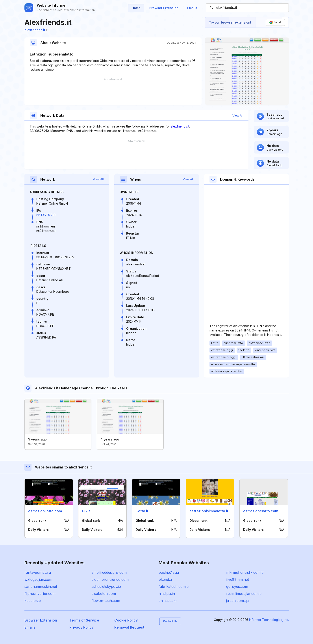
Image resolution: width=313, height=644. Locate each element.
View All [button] (238, 115)
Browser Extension (164, 8)
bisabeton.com (104, 594)
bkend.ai (166, 579)
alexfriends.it (36, 30)
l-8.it (86, 511)
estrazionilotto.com (45, 511)
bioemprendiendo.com (110, 579)
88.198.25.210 (46, 215)
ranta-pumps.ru (38, 572)
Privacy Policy (81, 627)
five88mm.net (238, 579)
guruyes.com (237, 587)
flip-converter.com (40, 594)
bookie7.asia (169, 572)
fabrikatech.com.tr (174, 587)
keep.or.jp (33, 601)
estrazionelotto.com (261, 511)
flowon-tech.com (106, 601)
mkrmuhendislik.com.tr (245, 572)
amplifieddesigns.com (109, 572)
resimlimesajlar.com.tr (244, 594)
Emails (192, 8)
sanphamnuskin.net (41, 587)
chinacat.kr (168, 601)
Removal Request (129, 627)
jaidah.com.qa (237, 601)
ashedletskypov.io (106, 587)
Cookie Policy (126, 620)
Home (136, 8)
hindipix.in (167, 594)
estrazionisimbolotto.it (209, 511)
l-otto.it (142, 511)
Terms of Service (84, 620)
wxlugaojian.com (38, 579)
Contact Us (170, 621)
